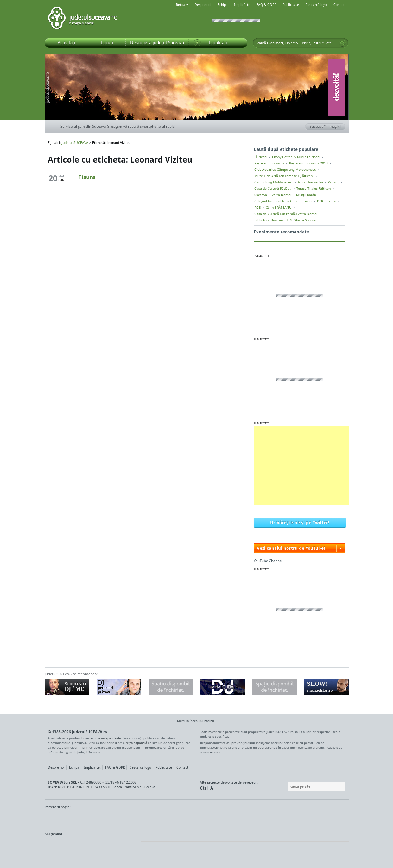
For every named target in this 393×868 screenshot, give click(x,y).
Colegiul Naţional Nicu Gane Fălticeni (283, 201)
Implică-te (242, 5)
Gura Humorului (311, 182)
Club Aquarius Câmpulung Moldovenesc (285, 170)
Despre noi (203, 5)
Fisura (87, 177)
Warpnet (283, 819)
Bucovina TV (121, 819)
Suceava (261, 195)
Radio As (337, 819)
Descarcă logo (316, 5)
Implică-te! (92, 767)
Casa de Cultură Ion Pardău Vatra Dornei (286, 214)
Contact (339, 5)
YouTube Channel (268, 561)
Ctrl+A (206, 788)
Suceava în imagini (328, 127)
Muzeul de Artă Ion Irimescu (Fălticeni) (284, 176)
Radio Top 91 (253, 819)
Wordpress (60, 846)
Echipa (223, 5)
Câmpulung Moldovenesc (274, 182)
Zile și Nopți (313, 819)
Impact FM (183, 819)
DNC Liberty (326, 201)
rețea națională (136, 743)
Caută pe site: (288, 787)
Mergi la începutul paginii (193, 721)
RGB (258, 208)
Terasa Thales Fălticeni (314, 189)
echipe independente (106, 738)
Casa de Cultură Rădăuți (273, 189)
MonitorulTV (91, 819)
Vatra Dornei (282, 195)
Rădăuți (334, 182)
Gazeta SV (150, 819)
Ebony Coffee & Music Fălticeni (296, 157)
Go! (342, 43)
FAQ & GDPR (266, 5)
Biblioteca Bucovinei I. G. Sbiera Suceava (286, 220)
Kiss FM (231, 819)
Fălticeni (261, 157)
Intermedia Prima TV (211, 819)
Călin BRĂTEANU (279, 208)
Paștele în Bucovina (269, 163)
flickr (130, 846)
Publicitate (291, 5)
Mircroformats (98, 846)
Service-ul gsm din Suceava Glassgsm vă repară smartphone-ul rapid (118, 126)
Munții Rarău (306, 195)
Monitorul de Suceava (58, 819)
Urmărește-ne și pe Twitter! (300, 522)
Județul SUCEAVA (83, 19)
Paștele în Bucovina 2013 (308, 163)
